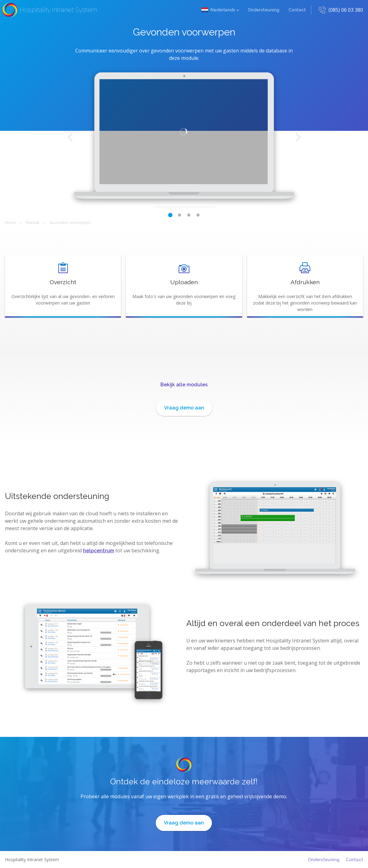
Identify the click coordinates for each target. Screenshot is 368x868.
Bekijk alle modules (184, 385)
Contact (297, 10)
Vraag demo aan (184, 408)
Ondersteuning (264, 10)
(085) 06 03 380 (346, 10)
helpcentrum (99, 551)
